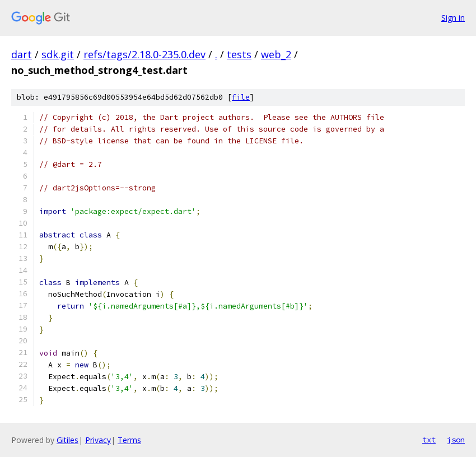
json (456, 440)
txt (429, 440)
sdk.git (58, 54)
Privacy (98, 440)
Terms (129, 440)
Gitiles (67, 440)
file (241, 97)
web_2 (276, 54)
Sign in (453, 18)
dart (22, 54)
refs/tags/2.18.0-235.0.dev (144, 54)
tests (239, 54)
